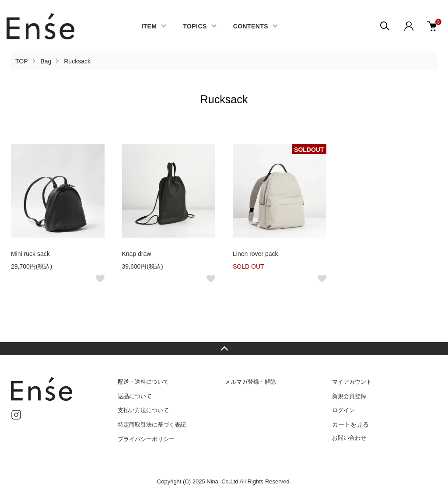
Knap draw (137, 254)
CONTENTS (251, 26)
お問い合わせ (349, 438)
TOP (22, 61)
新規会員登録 (349, 396)
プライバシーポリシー (146, 439)
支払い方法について (143, 410)
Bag (46, 61)
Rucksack (77, 61)
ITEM (149, 26)
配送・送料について (143, 382)
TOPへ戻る (224, 349)
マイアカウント (352, 382)
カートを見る (350, 424)
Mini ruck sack (30, 254)
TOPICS (195, 26)
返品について (135, 396)
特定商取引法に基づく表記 (152, 425)
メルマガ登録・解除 (250, 382)
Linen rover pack (255, 254)
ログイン (343, 410)
